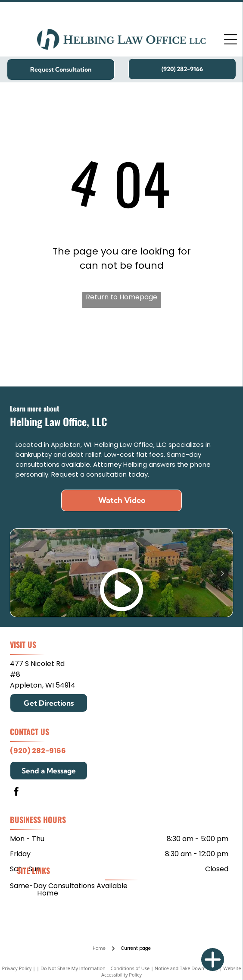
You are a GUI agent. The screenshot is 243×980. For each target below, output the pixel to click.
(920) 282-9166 (38, 751)
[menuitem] (48, 893)
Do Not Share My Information (73, 968)
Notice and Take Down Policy (187, 968)
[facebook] (16, 793)
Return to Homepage (121, 297)
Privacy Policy (17, 968)
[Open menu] (231, 39)
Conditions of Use (130, 968)
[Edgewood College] (173, 352)
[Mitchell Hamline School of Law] (70, 352)
